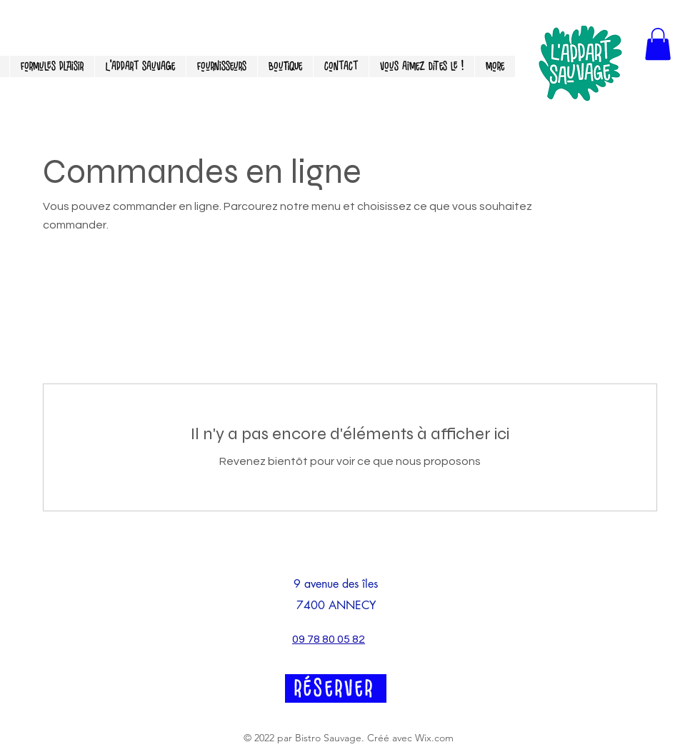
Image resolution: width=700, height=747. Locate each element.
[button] (658, 44)
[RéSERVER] (336, 688)
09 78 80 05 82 (329, 639)
